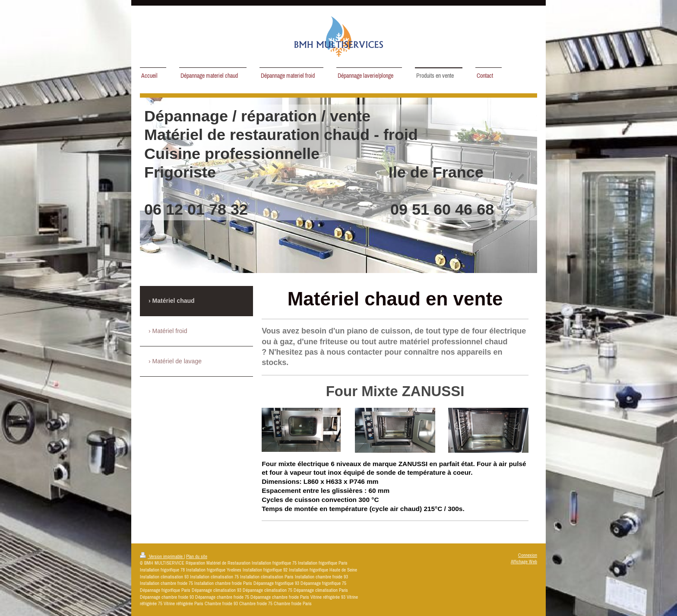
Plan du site (197, 556)
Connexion (528, 555)
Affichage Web (524, 562)
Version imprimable (162, 556)
